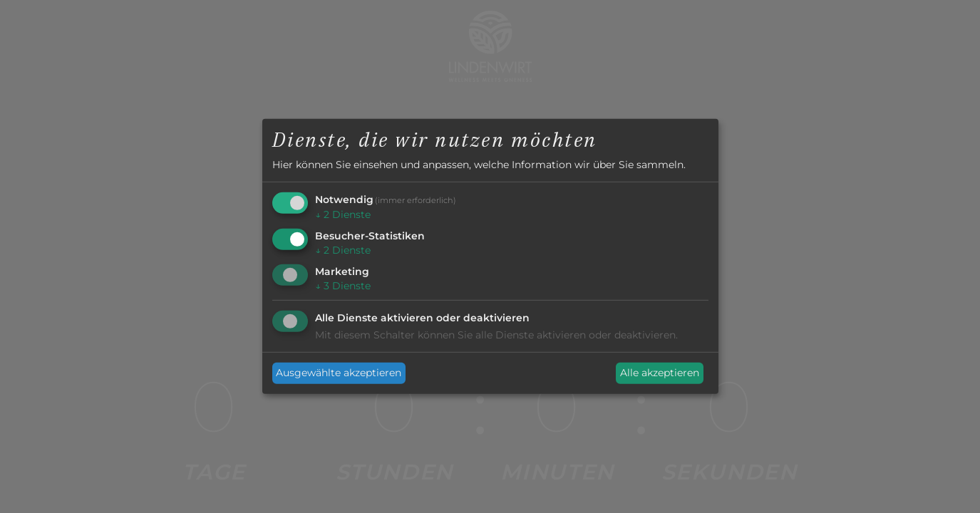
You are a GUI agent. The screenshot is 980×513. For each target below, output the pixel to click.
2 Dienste (343, 214)
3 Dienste (343, 286)
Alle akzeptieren (660, 373)
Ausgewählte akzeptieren (339, 373)
